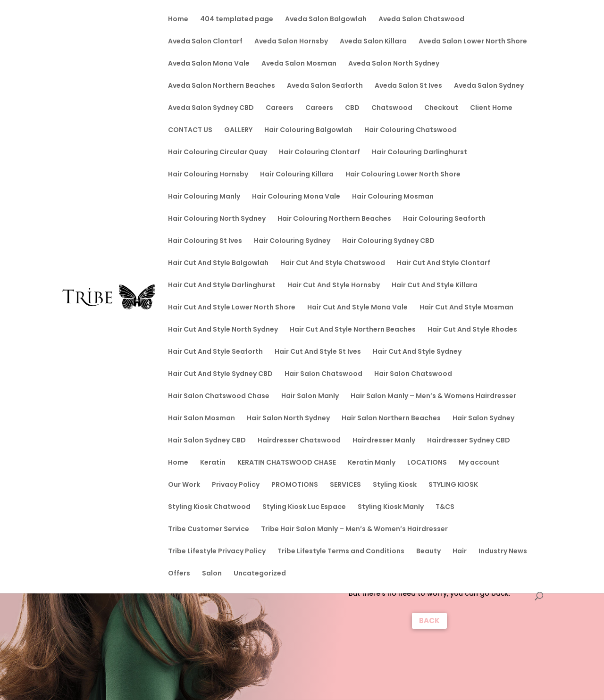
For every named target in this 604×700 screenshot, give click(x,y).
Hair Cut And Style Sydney (417, 352)
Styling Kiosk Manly (391, 507)
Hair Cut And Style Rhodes (472, 330)
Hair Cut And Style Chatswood (333, 263)
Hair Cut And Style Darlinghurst (222, 286)
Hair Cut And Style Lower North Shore (232, 308)
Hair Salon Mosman (201, 419)
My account (479, 463)
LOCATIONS (427, 463)
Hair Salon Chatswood (323, 374)
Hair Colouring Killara (297, 175)
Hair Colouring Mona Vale (296, 197)
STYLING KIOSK (453, 485)
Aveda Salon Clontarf (205, 42)
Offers (179, 574)
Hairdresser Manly (384, 441)
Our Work (184, 485)
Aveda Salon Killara (373, 42)
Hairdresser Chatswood (299, 441)
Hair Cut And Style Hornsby (334, 286)
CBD (352, 108)
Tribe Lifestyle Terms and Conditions (341, 552)
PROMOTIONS (295, 485)
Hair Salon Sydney (483, 419)
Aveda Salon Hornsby (291, 42)
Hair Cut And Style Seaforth (215, 352)
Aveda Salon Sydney (489, 86)
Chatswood (392, 108)
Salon (212, 574)
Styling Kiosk (395, 485)
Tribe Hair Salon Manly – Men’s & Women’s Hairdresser (354, 529)
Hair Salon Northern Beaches (391, 419)
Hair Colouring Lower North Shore (403, 175)
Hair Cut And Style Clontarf (444, 263)
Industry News (503, 552)
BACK (429, 621)
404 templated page (237, 20)
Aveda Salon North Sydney (394, 64)
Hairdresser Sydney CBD (469, 441)
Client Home (491, 108)
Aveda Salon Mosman (299, 64)
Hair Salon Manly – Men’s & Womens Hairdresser (433, 396)
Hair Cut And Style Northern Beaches (353, 330)
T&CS (445, 507)
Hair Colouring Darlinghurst (419, 153)
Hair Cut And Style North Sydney (223, 330)
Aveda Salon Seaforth (325, 86)
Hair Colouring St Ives (205, 241)
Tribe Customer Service (209, 529)
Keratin (213, 463)
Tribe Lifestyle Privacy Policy (217, 552)
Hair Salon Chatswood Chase (219, 396)
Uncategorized (260, 574)
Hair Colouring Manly (204, 197)
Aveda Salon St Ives (408, 86)
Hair (460, 552)
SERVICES (345, 485)
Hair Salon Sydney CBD (207, 441)
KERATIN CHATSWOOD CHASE (287, 463)
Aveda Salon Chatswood (421, 20)
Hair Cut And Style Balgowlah (218, 263)
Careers (280, 108)
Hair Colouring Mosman (393, 197)
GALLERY (238, 130)
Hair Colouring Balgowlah (308, 130)
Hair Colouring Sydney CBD (388, 241)
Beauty (428, 552)
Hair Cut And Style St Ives (318, 352)
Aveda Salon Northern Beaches (222, 86)
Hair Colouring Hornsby (208, 175)
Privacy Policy (236, 485)
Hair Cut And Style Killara (435, 286)
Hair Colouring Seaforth (444, 219)
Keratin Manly (372, 463)
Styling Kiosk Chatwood (209, 507)
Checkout (441, 108)
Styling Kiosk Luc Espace (304, 507)
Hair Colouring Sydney (292, 241)
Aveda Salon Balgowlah (326, 20)
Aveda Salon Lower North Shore (473, 42)
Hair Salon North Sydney (288, 419)
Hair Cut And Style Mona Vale (357, 308)
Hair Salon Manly (310, 396)
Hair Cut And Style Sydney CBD (220, 374)
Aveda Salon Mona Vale (209, 64)
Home (178, 20)
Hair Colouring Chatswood (411, 130)
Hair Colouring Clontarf (319, 153)
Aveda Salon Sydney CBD (211, 108)
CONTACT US (190, 130)
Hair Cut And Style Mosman (466, 308)
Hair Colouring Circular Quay (218, 153)
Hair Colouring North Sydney (217, 219)
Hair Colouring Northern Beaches (334, 219)
